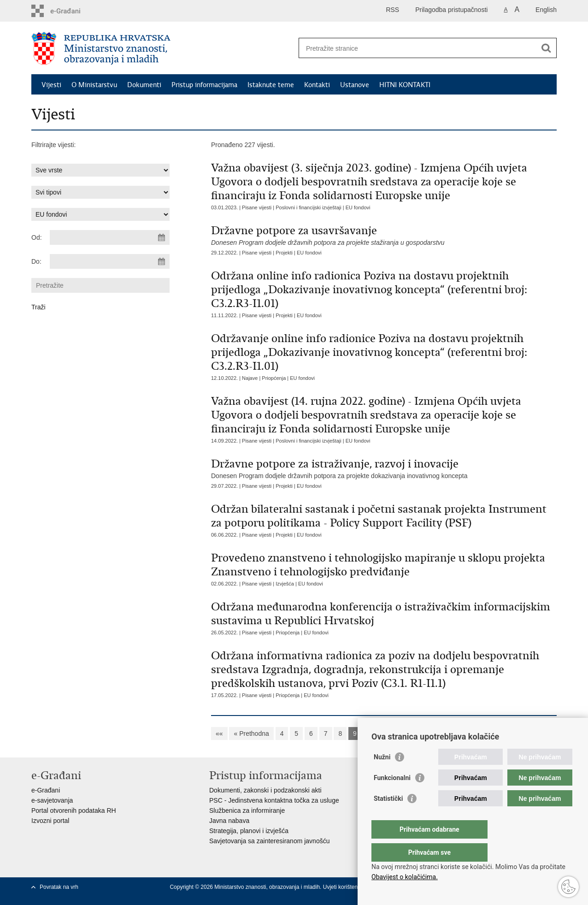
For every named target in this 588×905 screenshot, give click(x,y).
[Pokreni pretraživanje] (546, 48)
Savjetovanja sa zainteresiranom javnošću (269, 841)
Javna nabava (229, 821)
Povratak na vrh (59, 887)
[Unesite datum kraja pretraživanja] (110, 261)
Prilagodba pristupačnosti (451, 10)
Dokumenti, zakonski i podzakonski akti (265, 790)
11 (389, 733)
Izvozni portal (50, 821)
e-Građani (46, 790)
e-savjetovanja (52, 800)
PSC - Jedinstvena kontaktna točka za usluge (274, 800)
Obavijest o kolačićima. (405, 877)
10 (371, 733)
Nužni (382, 775)
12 (408, 733)
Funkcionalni (392, 796)
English (546, 10)
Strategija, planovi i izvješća (249, 831)
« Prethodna (251, 733)
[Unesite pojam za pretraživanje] (418, 48)
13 (426, 733)
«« (219, 733)
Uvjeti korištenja (343, 887)
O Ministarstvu (94, 85)
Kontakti (317, 85)
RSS (392, 10)
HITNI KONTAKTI (405, 85)
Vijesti (51, 85)
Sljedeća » (456, 733)
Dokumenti (144, 85)
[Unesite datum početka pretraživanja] (110, 237)
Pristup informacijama (204, 85)
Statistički (388, 817)
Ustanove (355, 85)
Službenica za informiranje (247, 810)
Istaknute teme (271, 85)
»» (485, 733)
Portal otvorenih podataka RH (74, 810)
